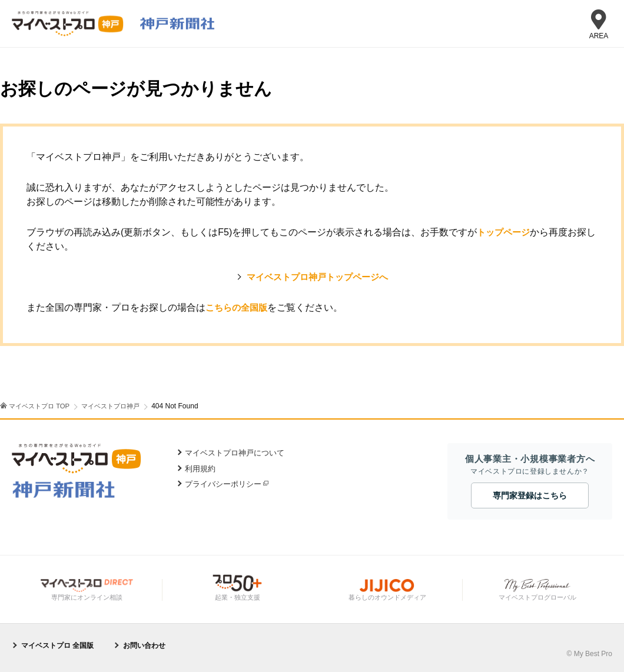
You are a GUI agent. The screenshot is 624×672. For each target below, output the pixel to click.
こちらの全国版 (238, 307)
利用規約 (200, 469)
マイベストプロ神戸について (235, 453)
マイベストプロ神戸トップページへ (317, 277)
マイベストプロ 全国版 (57, 645)
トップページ (505, 232)
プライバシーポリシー (223, 484)
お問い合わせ (144, 645)
